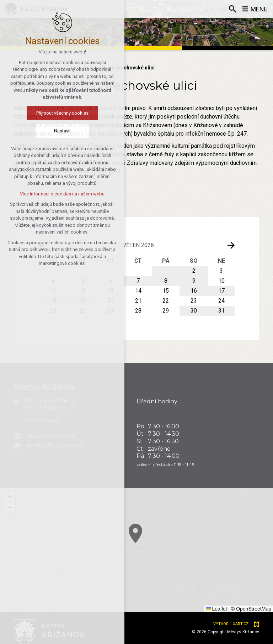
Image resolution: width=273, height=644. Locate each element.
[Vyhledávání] (232, 9)
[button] (183, 563)
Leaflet (216, 609)
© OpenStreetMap (251, 609)
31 (221, 311)
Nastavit (37, 131)
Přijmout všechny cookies (37, 113)
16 (194, 291)
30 (194, 311)
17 (221, 291)
